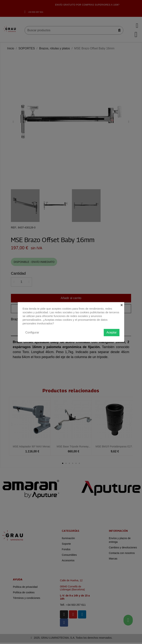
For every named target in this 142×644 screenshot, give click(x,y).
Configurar (32, 332)
